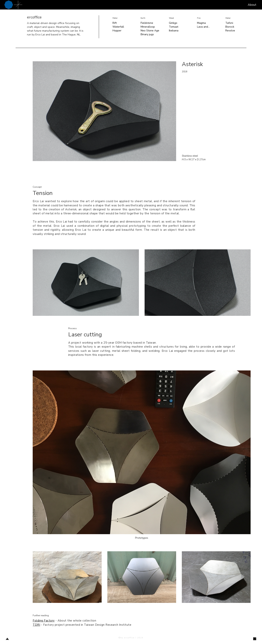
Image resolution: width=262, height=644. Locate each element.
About (252, 5)
